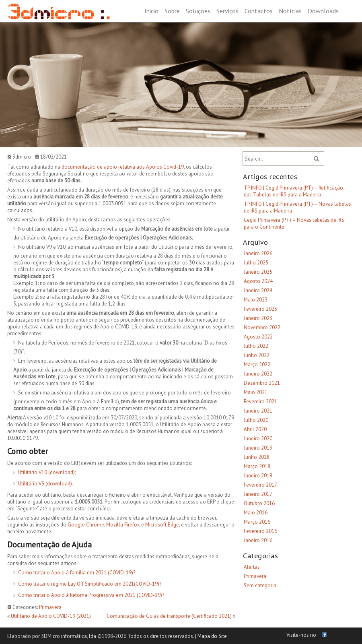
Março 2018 (257, 466)
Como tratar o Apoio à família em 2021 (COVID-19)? (77, 573)
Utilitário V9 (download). (46, 484)
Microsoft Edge (162, 525)
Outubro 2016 (259, 503)
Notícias (290, 11)
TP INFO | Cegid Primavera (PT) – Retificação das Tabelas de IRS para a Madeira (293, 191)
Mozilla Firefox (123, 525)
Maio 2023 (256, 300)
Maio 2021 (256, 392)
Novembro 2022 (262, 327)
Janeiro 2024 (258, 290)
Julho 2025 (256, 263)
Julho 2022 (256, 346)
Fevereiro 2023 (260, 309)
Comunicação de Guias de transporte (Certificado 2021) (169, 616)
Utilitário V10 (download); (47, 472)
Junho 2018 (257, 457)
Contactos (259, 11)
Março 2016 (257, 522)
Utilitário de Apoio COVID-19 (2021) (51, 616)
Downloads (323, 11)
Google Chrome (86, 525)
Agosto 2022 (258, 337)
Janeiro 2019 (258, 448)
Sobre (172, 11)
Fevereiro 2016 (260, 531)
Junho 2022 (257, 355)
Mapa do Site (212, 636)
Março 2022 (257, 364)
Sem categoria (260, 585)
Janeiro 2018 (258, 476)
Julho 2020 (256, 420)
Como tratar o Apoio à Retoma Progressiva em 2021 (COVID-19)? (91, 595)
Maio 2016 (256, 513)
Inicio (151, 11)
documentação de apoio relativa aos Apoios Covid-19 (123, 167)
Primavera (50, 607)
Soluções (198, 11)
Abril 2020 (255, 429)
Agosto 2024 (258, 281)
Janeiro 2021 (258, 411)
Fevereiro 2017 (260, 485)
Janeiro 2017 (258, 494)
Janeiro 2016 (258, 540)
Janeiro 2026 (258, 253)
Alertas (252, 567)
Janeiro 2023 (258, 318)
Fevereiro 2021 (260, 401)
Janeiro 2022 (258, 374)
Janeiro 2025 (258, 272)
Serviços (227, 11)
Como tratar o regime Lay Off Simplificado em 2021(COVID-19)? (90, 584)
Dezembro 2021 (262, 383)
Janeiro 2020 (258, 439)
